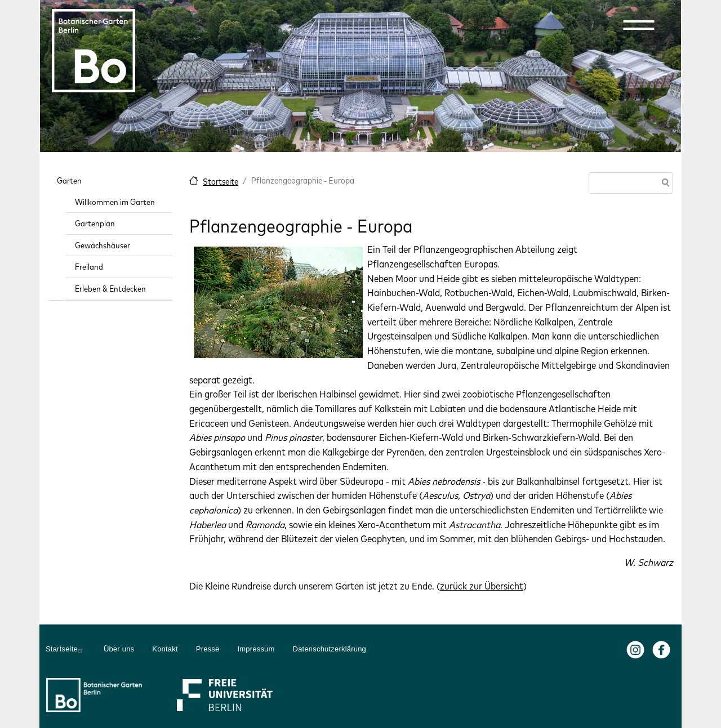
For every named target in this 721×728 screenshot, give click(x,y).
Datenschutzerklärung (330, 649)
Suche (664, 184)
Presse (208, 649)
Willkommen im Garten (115, 202)
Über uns (119, 649)
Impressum (256, 649)
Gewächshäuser (103, 245)
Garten (69, 180)
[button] (639, 25)
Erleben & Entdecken (110, 289)
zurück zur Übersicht (482, 586)
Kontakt (165, 649)
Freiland (89, 267)
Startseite (221, 182)
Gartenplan (95, 223)
